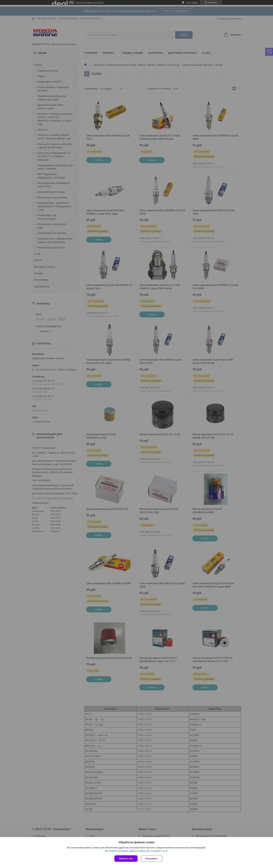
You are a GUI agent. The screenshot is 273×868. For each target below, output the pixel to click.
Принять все (126, 859)
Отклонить (152, 859)
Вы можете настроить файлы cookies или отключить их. (135, 851)
